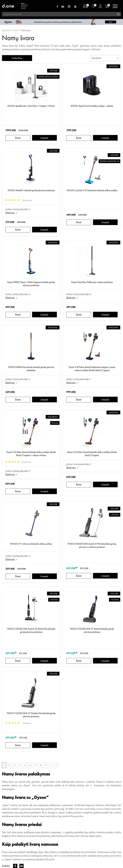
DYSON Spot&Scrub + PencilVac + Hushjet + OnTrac (31, 106)
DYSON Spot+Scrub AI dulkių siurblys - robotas (92, 106)
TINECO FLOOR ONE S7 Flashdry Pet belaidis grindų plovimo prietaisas (31, 715)
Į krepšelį (44, 138)
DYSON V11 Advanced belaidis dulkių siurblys (31, 544)
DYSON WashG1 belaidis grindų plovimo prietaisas (31, 190)
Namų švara (26, 30)
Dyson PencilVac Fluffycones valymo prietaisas (92, 282)
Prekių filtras (17, 58)
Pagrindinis (6, 30)
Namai (15, 30)
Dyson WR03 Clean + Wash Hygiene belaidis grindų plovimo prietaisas (31, 284)
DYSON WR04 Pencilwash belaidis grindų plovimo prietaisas (31, 369)
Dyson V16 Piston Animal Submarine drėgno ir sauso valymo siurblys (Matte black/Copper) (92, 369)
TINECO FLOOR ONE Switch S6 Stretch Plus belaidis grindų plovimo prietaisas (31, 630)
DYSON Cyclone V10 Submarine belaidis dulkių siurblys (92, 190)
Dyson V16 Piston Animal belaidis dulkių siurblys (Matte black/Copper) (92, 454)
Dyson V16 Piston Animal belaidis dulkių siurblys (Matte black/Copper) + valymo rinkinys (31, 454)
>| (56, 765)
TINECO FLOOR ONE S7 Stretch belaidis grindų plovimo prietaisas (92, 630)
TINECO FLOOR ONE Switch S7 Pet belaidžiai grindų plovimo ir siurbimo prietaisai (92, 545)
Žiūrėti (18, 138)
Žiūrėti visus (10, 213)
